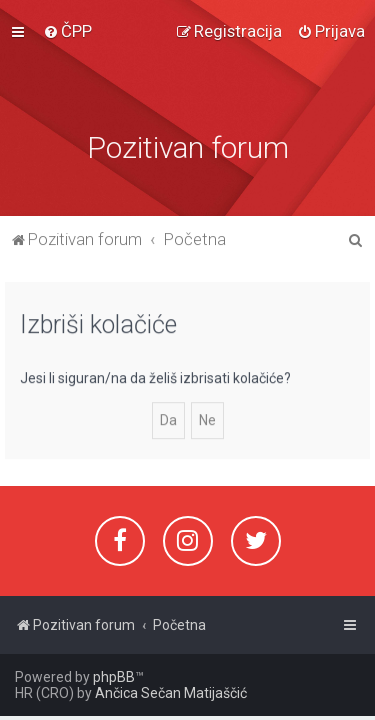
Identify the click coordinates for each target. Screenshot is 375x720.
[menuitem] (67, 24)
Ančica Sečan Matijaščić (171, 693)
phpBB (114, 677)
